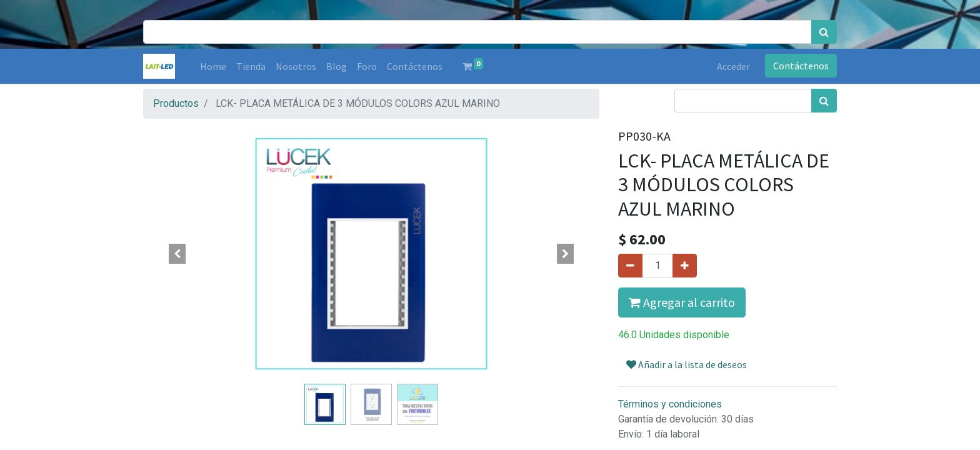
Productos (176, 103)
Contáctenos (801, 66)
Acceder (733, 66)
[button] (177, 254)
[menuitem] (213, 66)
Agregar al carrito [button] (682, 302)
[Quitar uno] (630, 266)
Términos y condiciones (670, 404)
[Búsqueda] (824, 32)
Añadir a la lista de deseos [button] (687, 364)
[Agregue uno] (685, 266)
